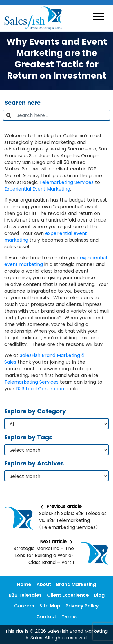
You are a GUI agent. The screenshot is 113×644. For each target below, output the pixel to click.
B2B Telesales (25, 595)
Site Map (50, 606)
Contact (46, 617)
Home (24, 584)
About (44, 584)
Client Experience (68, 595)
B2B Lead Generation (40, 389)
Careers (24, 606)
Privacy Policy (82, 606)
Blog (99, 595)
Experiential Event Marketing (37, 189)
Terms (69, 617)
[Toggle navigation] (99, 18)
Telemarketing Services (66, 182)
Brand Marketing (76, 584)
